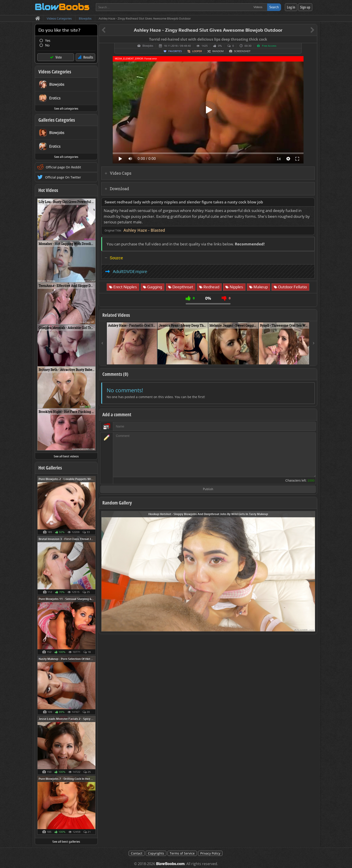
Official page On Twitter (63, 177)
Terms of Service (182, 853)
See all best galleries (66, 842)
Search (274, 7)
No (47, 45)
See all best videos (66, 456)
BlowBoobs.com (170, 864)
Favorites (175, 51)
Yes (48, 41)
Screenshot (242, 51)
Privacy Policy (210, 853)
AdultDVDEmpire (130, 271)
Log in (291, 7)
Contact (137, 853)
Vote (59, 57)
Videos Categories (55, 72)
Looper (197, 51)
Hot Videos (48, 190)
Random (218, 51)
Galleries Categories (57, 120)
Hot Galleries (50, 468)
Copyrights (156, 853)
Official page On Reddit (63, 167)
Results (88, 57)
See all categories (66, 108)
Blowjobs (148, 46)
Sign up (305, 7)
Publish (208, 489)
